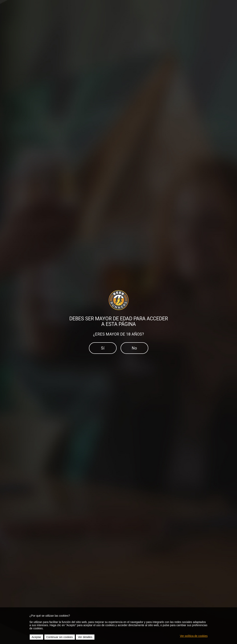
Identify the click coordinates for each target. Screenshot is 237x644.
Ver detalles (85, 637)
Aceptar (36, 637)
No (134, 348)
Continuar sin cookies (60, 637)
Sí (103, 348)
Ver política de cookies (194, 636)
